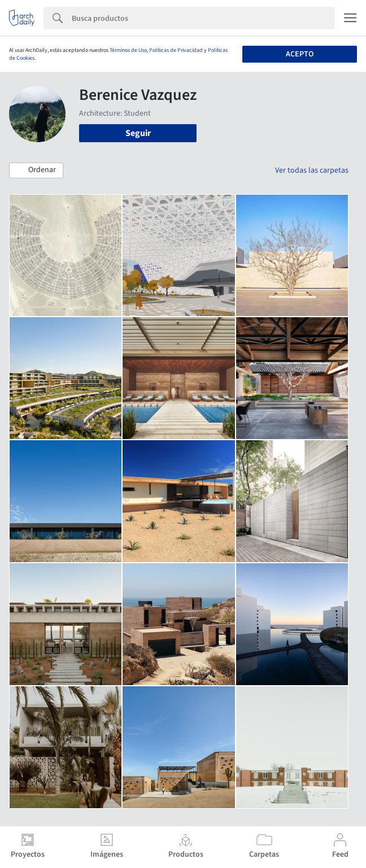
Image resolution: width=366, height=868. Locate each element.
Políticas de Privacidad (176, 50)
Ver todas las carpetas (312, 170)
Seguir (138, 133)
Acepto (300, 54)
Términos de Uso (128, 50)
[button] (36, 170)
